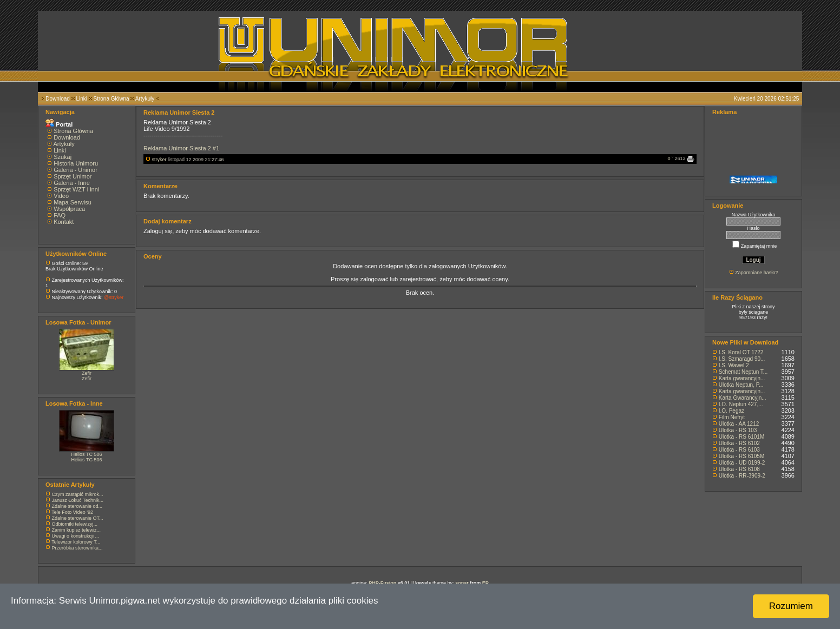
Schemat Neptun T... (743, 372)
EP (485, 583)
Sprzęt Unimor (73, 176)
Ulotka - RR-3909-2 (742, 476)
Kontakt (64, 222)
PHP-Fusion (382, 583)
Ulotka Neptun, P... (741, 385)
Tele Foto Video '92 (72, 512)
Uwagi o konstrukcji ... (76, 536)
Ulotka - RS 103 (738, 430)
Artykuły (145, 99)
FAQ (60, 215)
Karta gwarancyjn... (742, 378)
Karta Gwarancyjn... (743, 398)
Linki (81, 99)
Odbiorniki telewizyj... (75, 524)
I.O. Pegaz (731, 411)
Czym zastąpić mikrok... (78, 494)
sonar (462, 583)
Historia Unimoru (76, 163)
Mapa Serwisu (73, 202)
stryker (159, 160)
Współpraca (69, 209)
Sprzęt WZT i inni (76, 189)
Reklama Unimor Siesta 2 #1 (181, 148)
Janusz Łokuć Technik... (78, 500)
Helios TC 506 (87, 454)
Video (61, 196)
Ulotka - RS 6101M (741, 437)
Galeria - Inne (72, 183)
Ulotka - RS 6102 (739, 443)
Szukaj (63, 157)
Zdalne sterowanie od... (77, 506)
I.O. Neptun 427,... (741, 404)
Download (57, 99)
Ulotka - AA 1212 (739, 424)
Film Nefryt (732, 417)
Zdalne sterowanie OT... (78, 518)
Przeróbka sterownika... (77, 548)
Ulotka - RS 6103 (739, 450)
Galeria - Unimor (76, 170)
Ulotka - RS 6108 (739, 469)
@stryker (114, 297)
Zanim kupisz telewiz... (77, 530)
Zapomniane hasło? (756, 273)
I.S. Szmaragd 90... (742, 359)
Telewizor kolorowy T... (76, 542)
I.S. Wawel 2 (734, 365)
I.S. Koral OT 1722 (741, 352)
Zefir (87, 373)
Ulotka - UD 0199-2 (742, 463)
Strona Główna (111, 99)
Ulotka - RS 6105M (741, 456)
